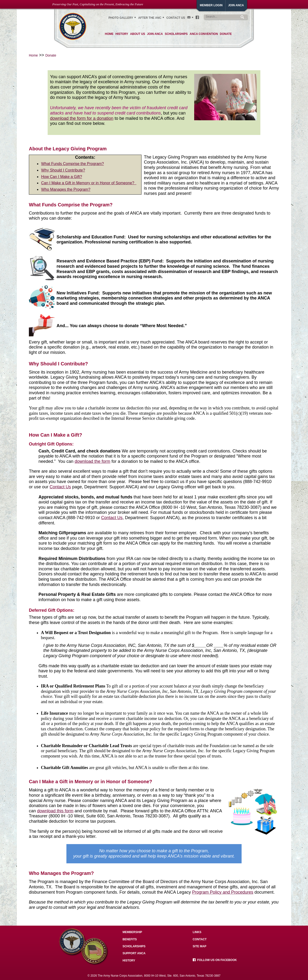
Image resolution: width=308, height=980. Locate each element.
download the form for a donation (82, 118)
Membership (132, 932)
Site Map (200, 946)
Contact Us (176, 18)
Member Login (211, 5)
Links (197, 932)
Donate (51, 55)
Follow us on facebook (215, 960)
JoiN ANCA (236, 5)
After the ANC (150, 18)
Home (33, 55)
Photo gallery (121, 18)
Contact (200, 939)
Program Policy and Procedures (223, 892)
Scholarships (134, 946)
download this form (55, 811)
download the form (92, 461)
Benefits (130, 939)
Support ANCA (134, 953)
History (129, 961)
